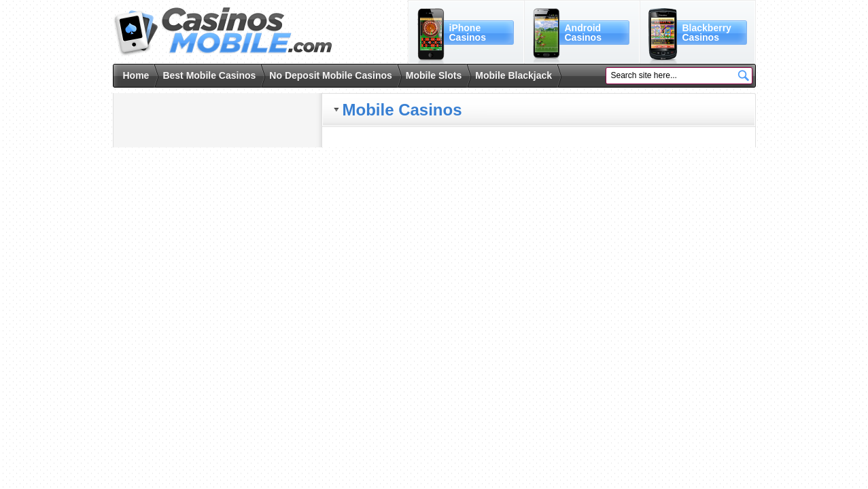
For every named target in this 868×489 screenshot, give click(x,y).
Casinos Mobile (223, 32)
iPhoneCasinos (468, 33)
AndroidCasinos (583, 33)
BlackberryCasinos (707, 33)
